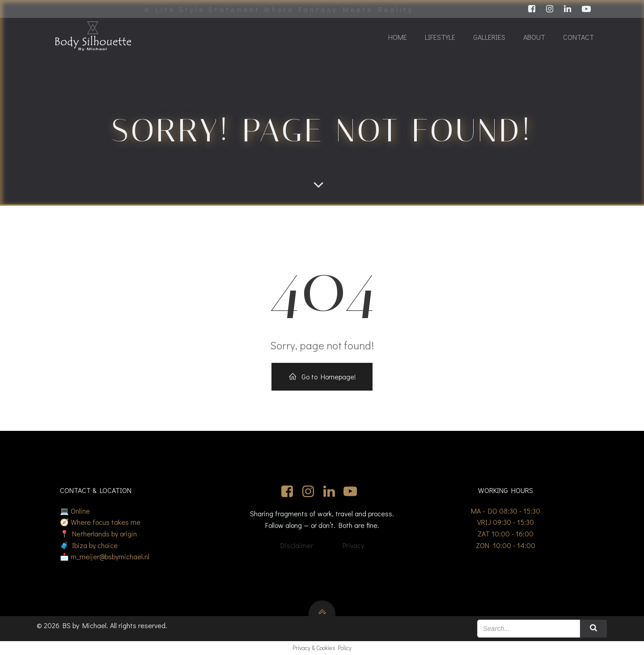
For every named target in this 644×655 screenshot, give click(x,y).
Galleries (489, 37)
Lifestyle (440, 37)
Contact (578, 37)
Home (398, 37)
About (534, 37)
